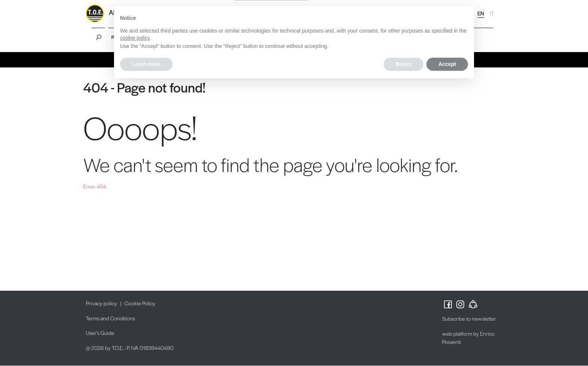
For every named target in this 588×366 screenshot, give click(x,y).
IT (492, 13)
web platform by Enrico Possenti (468, 338)
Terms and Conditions (110, 318)
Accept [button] (447, 64)
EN (481, 13)
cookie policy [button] (135, 38)
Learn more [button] (146, 64)
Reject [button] (403, 64)
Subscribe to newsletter (469, 318)
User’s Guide (100, 333)
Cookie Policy (140, 303)
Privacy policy (101, 303)
